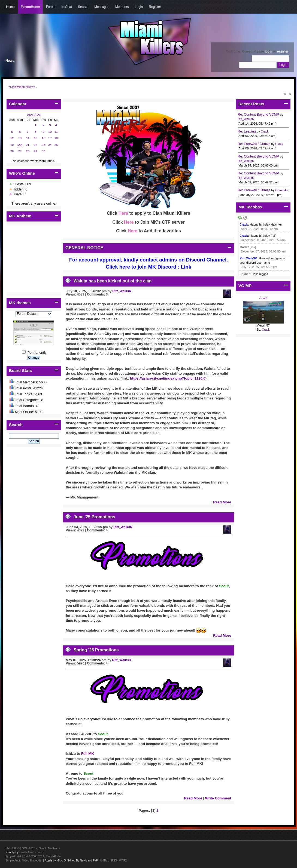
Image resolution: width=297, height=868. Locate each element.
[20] (20, 145)
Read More (222, 502)
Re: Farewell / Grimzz (254, 144)
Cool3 (263, 298)
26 (12, 151)
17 (50, 138)
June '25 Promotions (94, 517)
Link (186, 267)
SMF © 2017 (30, 848)
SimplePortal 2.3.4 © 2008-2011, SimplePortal (33, 856)
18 (56, 138)
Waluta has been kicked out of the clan (113, 281)
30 (43, 151)
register (283, 51)
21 (28, 145)
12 (12, 138)
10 (50, 132)
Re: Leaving (247, 131)
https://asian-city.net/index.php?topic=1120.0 (168, 378)
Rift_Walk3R (122, 291)
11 (56, 132)
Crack (265, 131)
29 (35, 151)
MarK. (244, 247)
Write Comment (218, 798)
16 (43, 138)
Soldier (245, 274)
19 (12, 145)
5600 (43, 382)
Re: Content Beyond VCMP (258, 115)
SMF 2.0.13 (13, 848)
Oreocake (282, 190)
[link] (253, 247)
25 (56, 145)
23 (43, 145)
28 (28, 151)
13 (20, 138)
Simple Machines (49, 848)
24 (50, 145)
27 (20, 151)
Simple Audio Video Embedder (24, 861)
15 (35, 138)
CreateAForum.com (31, 852)
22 (35, 145)
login (268, 51)
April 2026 (34, 115)
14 (28, 138)
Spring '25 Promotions (96, 650)
